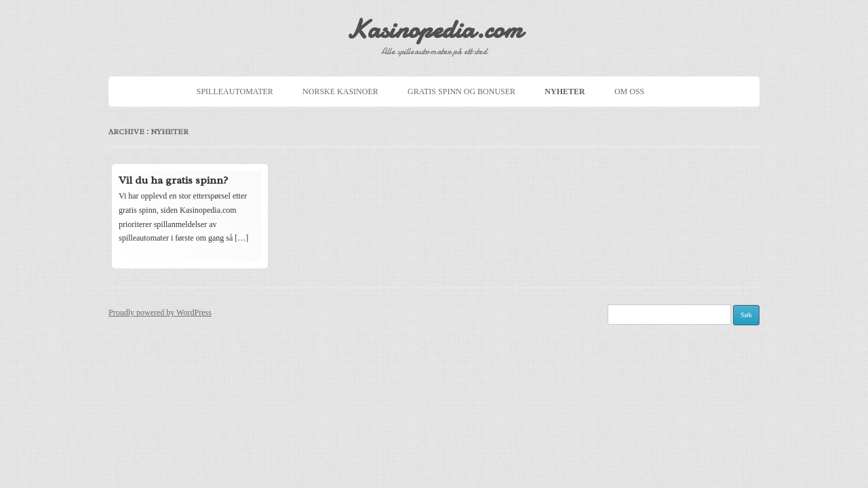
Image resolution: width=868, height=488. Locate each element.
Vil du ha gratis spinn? (173, 180)
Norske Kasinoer (340, 91)
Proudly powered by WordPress (160, 312)
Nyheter (565, 91)
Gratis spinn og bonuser (461, 91)
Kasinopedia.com (434, 30)
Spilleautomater (235, 91)
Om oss (629, 91)
